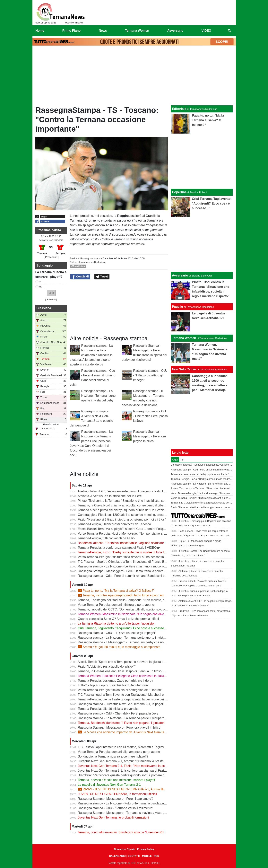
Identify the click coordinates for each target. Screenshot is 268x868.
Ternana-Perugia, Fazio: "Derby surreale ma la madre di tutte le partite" (127, 552)
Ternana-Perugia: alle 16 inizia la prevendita (108, 709)
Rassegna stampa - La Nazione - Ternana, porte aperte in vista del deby (99, 396)
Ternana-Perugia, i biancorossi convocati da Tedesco (114, 524)
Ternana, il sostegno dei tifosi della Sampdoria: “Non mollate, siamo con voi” (130, 600)
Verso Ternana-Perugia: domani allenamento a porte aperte (119, 752)
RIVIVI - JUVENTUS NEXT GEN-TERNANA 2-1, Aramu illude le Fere (128, 789)
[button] (51, 293)
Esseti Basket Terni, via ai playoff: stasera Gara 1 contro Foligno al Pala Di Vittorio (135, 529)
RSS (156, 856)
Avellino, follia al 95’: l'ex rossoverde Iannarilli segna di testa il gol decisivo (129, 491)
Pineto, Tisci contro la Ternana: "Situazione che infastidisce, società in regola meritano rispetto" (143, 501)
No (41, 287)
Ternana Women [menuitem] (137, 31)
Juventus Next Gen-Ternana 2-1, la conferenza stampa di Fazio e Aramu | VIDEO (134, 771)
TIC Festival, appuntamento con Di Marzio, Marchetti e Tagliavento (124, 747)
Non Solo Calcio (184, 369)
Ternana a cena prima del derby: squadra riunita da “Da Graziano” (123, 510)
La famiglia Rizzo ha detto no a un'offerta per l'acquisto (116, 623)
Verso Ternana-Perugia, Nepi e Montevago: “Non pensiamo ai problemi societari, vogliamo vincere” (146, 534)
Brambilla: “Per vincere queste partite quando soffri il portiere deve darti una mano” (135, 775)
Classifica (44, 308)
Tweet (102, 277)
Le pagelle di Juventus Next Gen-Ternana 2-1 (109, 785)
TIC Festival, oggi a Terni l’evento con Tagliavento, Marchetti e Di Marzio (128, 695)
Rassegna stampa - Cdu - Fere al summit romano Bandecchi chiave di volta (130, 576)
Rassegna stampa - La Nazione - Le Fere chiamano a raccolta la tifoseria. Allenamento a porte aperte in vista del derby (91, 355)
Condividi (80, 277)
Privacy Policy (146, 849)
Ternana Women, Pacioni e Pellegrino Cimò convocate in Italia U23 (124, 676)
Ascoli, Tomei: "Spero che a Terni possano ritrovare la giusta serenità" (126, 662)
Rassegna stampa (90, 258)
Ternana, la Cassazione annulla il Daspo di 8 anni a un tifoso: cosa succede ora (133, 671)
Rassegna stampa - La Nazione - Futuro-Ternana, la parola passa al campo (130, 803)
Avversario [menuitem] (175, 31)
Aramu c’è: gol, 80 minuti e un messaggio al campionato (119, 647)
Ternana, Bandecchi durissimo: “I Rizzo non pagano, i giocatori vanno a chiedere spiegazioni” (142, 723)
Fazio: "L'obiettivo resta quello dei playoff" (107, 666)
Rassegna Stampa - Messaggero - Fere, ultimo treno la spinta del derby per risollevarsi (138, 571)
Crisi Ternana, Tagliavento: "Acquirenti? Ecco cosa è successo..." (123, 628)
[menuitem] (229, 31)
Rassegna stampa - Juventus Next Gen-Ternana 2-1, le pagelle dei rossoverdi (132, 704)
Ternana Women (184, 338)
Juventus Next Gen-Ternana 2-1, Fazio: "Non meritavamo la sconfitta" (126, 766)
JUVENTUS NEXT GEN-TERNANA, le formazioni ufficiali (117, 794)
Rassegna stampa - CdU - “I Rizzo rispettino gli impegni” (150, 375)
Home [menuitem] (40, 31)
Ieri (183, 460)
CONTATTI (134, 856)
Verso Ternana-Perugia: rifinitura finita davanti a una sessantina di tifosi (127, 557)
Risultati (51, 299)
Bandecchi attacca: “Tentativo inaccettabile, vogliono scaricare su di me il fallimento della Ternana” (146, 543)
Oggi (175, 460)
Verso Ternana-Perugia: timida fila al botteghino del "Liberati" (120, 690)
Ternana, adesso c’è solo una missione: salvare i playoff (116, 780)
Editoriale (179, 109)
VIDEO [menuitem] (206, 31)
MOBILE (147, 856)
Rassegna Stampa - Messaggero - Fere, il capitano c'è (116, 799)
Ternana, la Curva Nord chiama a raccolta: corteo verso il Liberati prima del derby (134, 505)
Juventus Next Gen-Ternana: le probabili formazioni (113, 817)
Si (40, 281)
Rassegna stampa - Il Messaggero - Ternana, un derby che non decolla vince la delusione (140, 642)
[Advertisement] (134, 76)
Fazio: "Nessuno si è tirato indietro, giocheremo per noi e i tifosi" (122, 519)
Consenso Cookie (125, 849)
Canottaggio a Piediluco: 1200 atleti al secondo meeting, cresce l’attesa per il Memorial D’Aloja (143, 515)
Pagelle (177, 307)
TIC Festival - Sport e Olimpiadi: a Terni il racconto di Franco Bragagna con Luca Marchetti (140, 562)
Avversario (180, 275)
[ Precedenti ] (51, 257)
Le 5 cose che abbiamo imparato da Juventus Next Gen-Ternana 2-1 (128, 732)
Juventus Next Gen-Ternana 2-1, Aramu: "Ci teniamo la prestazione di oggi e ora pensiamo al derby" (147, 761)
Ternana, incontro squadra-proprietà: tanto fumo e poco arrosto (124, 595)
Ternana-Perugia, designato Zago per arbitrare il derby (115, 681)
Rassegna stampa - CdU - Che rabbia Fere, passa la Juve (150, 416)
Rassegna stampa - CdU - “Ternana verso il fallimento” (116, 808)
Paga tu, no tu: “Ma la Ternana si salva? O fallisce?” (116, 591)
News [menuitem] (103, 31)
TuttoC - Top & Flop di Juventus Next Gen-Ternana (113, 685)
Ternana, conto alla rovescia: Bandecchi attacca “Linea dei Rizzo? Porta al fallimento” (137, 832)
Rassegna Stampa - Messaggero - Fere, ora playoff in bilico (149, 436)
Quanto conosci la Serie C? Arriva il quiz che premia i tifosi (118, 619)
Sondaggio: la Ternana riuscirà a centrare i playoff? (113, 756)
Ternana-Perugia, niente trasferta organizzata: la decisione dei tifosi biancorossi (133, 699)
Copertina (179, 192)
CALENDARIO (117, 856)
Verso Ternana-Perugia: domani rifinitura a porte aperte (116, 605)
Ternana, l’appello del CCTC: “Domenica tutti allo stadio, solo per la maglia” (130, 609)
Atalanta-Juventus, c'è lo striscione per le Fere (110, 496)
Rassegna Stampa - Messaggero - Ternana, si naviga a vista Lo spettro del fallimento (137, 813)
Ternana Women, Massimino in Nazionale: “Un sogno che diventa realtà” (128, 614)
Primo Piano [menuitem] (71, 31)
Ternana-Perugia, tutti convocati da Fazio (106, 538)
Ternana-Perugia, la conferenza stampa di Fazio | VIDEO (117, 548)
